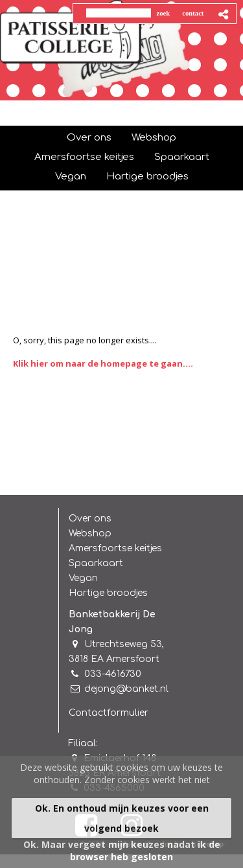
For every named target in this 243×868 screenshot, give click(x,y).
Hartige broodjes (108, 593)
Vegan (83, 578)
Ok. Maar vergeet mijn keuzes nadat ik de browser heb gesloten (122, 851)
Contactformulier (109, 713)
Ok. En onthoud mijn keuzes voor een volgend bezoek (122, 818)
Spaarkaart (96, 563)
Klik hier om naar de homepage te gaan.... (103, 363)
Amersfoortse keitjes (115, 548)
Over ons (90, 519)
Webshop (90, 533)
